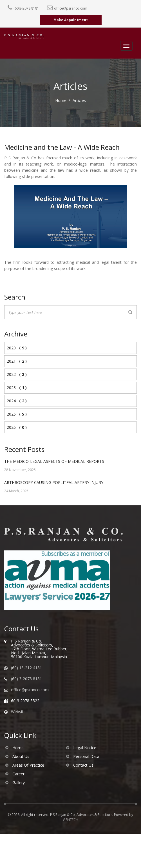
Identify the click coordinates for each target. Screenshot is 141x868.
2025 (16, 414)
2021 (16, 361)
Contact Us (83, 765)
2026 (16, 427)
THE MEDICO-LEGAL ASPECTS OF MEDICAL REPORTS (54, 461)
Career (18, 774)
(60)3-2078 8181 (26, 8)
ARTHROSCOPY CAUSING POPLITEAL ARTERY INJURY (54, 482)
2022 (16, 374)
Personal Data (86, 757)
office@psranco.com (71, 8)
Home (61, 100)
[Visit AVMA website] (63, 580)
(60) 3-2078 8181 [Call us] (26, 679)
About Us (21, 757)
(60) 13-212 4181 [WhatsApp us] (26, 668)
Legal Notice (85, 748)
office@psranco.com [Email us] (30, 690)
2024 (16, 401)
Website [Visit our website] (18, 712)
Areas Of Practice (28, 765)
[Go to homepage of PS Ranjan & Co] (70, 535)
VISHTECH (70, 820)
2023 (16, 388)
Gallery (19, 783)
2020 (16, 348)
